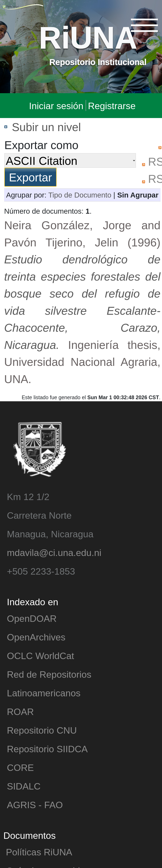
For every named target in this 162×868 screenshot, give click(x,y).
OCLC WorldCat (40, 655)
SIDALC (24, 786)
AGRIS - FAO (35, 805)
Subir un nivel (46, 127)
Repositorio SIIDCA (47, 749)
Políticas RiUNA (39, 852)
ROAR (20, 711)
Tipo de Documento (80, 195)
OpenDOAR (32, 618)
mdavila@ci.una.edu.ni (54, 552)
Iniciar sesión (56, 105)
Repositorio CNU (42, 730)
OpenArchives (36, 637)
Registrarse (112, 105)
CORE (20, 767)
